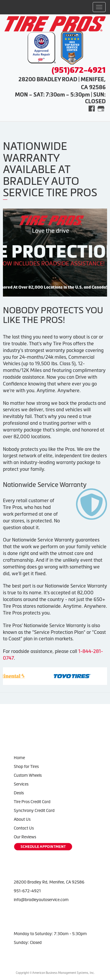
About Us (22, 819)
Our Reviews (25, 837)
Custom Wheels (28, 775)
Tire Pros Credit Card (32, 802)
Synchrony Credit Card (34, 810)
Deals (19, 793)
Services (21, 784)
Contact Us (24, 828)
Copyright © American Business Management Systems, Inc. (55, 973)
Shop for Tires (26, 766)
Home (19, 758)
